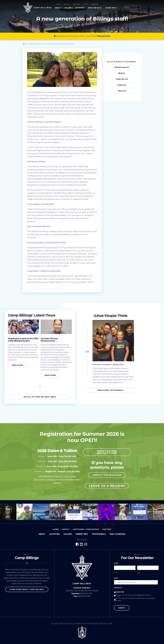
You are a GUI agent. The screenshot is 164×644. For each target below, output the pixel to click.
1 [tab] (59, 84)
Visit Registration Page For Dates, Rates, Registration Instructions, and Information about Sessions (57, 479)
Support (86, 4)
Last (139, 573)
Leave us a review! (107, 486)
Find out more (104, 36)
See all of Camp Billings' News (40, 397)
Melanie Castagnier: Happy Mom (108, 364)
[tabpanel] (62, 70)
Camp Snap (95, 4)
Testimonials (99, 534)
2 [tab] (62, 84)
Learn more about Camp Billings (27, 589)
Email (116, 578)
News (120, 91)
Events (120, 85)
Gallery (68, 8)
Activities (80, 8)
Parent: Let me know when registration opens (133, 595)
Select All (120, 592)
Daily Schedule (118, 534)
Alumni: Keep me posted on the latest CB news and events (135, 599)
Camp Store (76, 4)
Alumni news (120, 67)
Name (116, 563)
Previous (28, 70)
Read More (17, 365)
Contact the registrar (107, 475)
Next (94, 70)
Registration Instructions (107, 452)
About (58, 8)
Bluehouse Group (97, 624)
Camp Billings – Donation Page (86, 529)
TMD (111, 624)
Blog (120, 73)
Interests (118, 588)
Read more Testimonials (111, 390)
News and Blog (95, 8)
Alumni (58, 4)
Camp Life (120, 79)
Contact (66, 4)
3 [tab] (65, 84)
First (116, 573)
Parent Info (111, 8)
